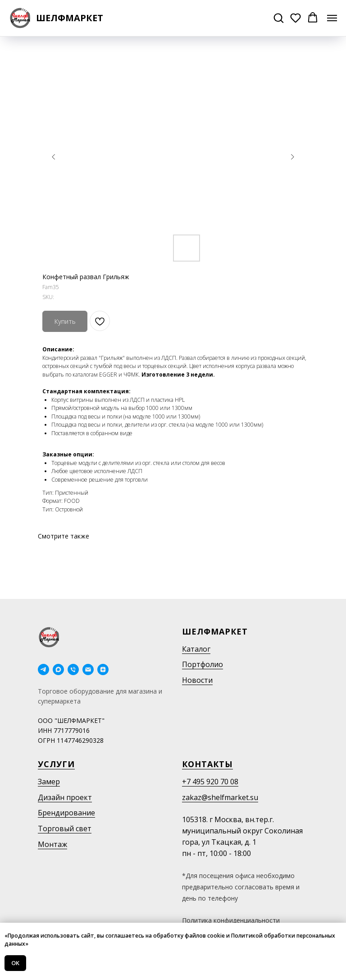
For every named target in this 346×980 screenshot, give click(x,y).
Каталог (196, 649)
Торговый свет (65, 828)
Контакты (207, 764)
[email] (88, 669)
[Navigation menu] (332, 18)
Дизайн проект (65, 797)
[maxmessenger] (58, 669)
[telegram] (43, 669)
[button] (278, 18)
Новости (197, 680)
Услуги (56, 764)
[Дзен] (103, 669)
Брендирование (66, 813)
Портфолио (203, 664)
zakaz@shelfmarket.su (220, 797)
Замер (49, 782)
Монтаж (52, 844)
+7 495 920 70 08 (210, 782)
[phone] (73, 669)
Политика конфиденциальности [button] (231, 920)
